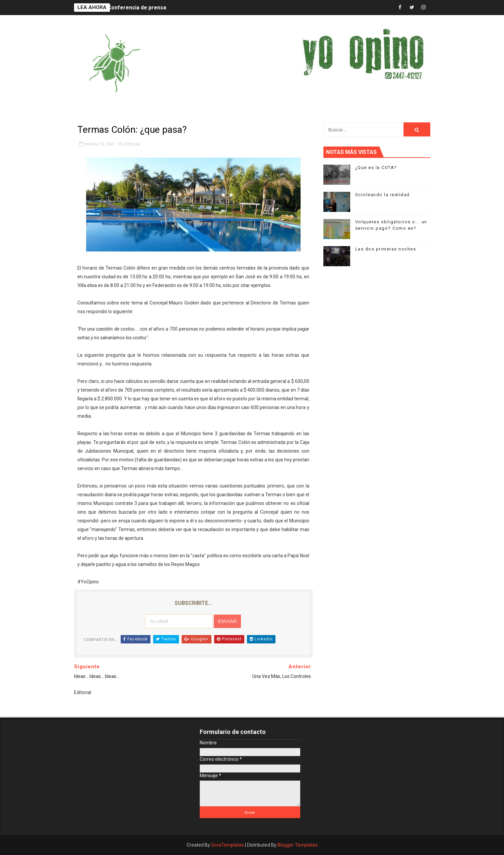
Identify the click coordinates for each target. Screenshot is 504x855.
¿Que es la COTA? (376, 167)
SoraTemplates (228, 845)
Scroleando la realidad (383, 195)
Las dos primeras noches (386, 249)
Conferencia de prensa (137, 8)
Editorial (133, 144)
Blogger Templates (298, 845)
